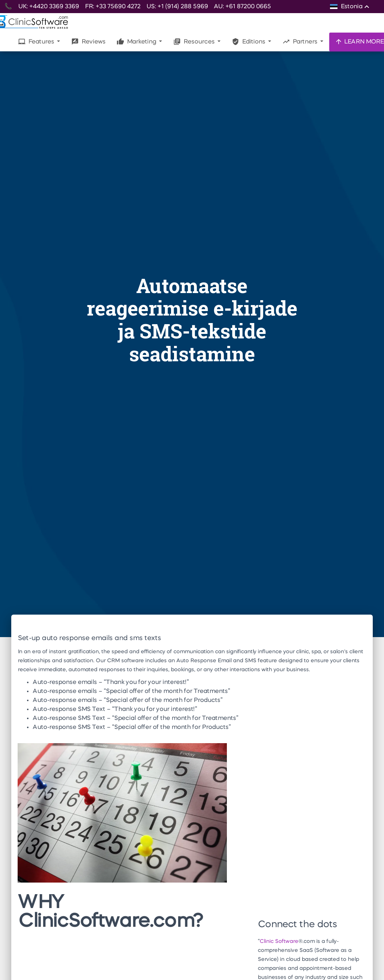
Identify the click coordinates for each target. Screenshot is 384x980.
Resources (195, 42)
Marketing (137, 42)
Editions (249, 42)
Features (37, 42)
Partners (301, 42)
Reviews (88, 42)
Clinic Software (279, 941)
